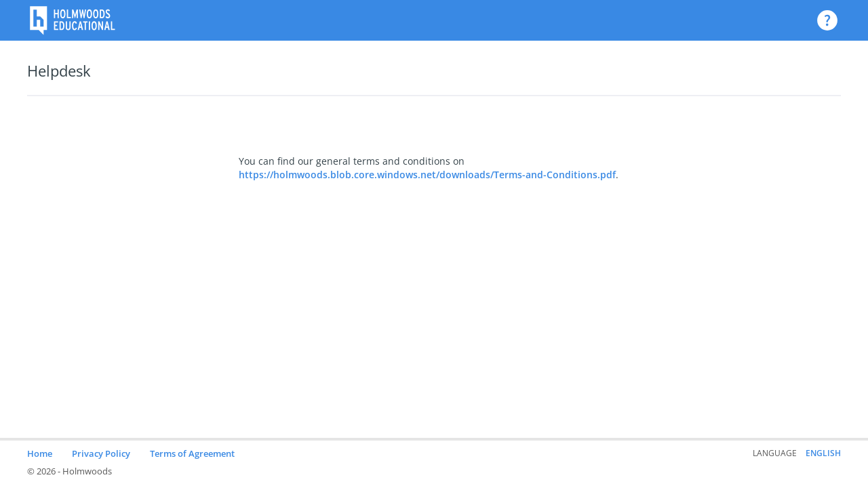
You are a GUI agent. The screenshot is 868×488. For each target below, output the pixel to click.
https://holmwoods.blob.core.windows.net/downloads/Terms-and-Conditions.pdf (427, 175)
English (823, 453)
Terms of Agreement (192, 453)
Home (40, 453)
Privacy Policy (101, 453)
